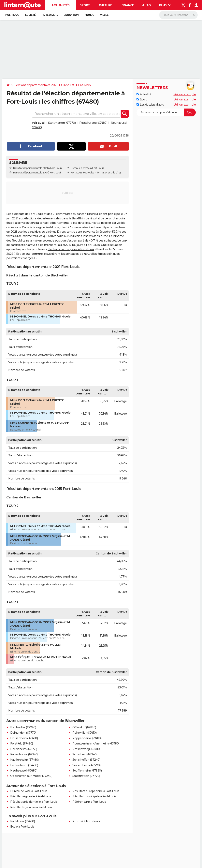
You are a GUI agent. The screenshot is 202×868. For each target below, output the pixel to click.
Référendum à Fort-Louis (89, 802)
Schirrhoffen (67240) (86, 760)
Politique (12, 15)
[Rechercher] (178, 15)
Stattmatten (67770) (62, 123)
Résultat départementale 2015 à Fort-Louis (37, 173)
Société (30, 15)
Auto (146, 5)
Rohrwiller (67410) (84, 733)
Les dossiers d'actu (150, 105)
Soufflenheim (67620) (87, 771)
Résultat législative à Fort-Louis (31, 807)
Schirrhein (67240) (85, 754)
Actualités (60, 5)
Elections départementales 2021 (36, 85)
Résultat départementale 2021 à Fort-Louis (37, 168)
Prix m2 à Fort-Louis (86, 821)
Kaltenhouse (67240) (24, 754)
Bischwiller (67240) (23, 727)
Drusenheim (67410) (24, 738)
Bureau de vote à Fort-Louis (29, 791)
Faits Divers (50, 15)
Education (71, 15)
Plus (165, 5)
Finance (128, 5)
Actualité (144, 94)
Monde (89, 15)
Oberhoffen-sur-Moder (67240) (31, 776)
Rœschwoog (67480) (93, 123)
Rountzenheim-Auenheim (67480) (96, 743)
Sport (85, 5)
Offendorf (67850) (84, 727)
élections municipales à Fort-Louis (71, 249)
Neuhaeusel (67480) (24, 771)
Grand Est (68, 85)
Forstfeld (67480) (22, 743)
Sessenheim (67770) (86, 765)
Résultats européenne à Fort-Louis (96, 791)
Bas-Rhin (84, 85)
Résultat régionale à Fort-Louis (31, 796)
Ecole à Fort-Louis (22, 827)
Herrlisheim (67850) (24, 749)
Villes (104, 15)
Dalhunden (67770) (23, 733)
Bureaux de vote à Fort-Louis (87, 168)
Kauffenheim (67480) (24, 760)
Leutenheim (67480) (24, 765)
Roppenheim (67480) (87, 738)
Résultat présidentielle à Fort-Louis (34, 802)
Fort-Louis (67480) (22, 821)
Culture (105, 5)
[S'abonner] (166, 112)
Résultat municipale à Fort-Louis (94, 796)
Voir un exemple (185, 94)
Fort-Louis (76, 173)
